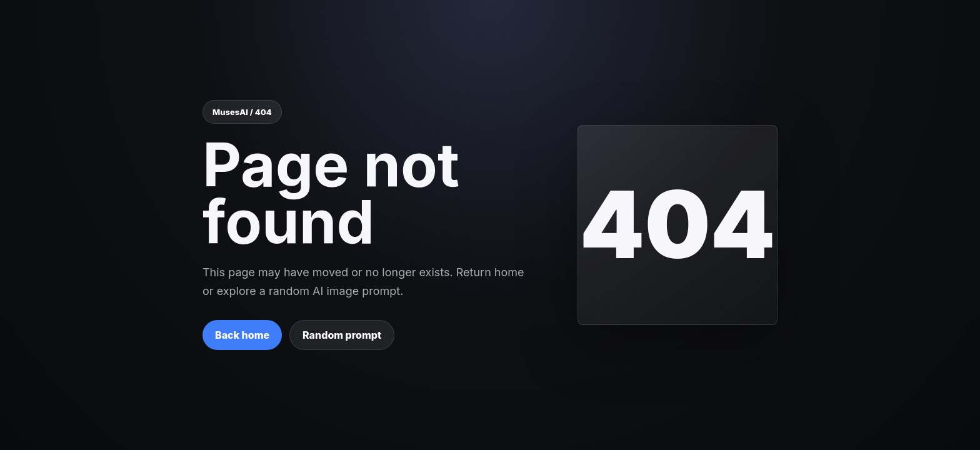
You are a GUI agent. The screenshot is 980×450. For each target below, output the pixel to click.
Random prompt (342, 335)
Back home (242, 335)
